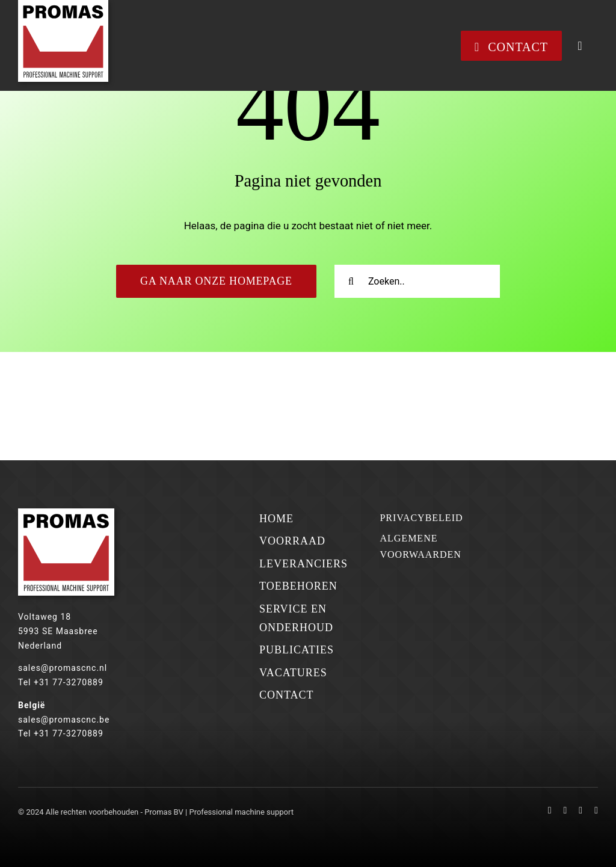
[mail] (581, 810)
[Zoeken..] (417, 281)
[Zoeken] (351, 281)
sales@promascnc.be (64, 720)
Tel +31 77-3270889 (61, 682)
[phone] (596, 810)
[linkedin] (565, 810)
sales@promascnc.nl (63, 668)
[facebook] (550, 810)
